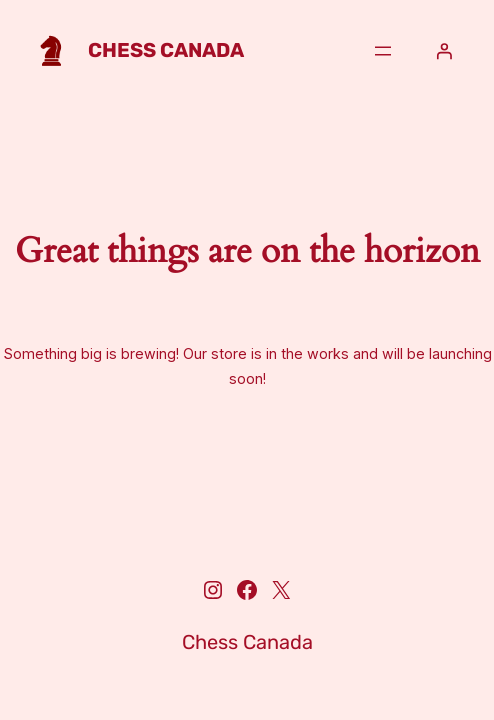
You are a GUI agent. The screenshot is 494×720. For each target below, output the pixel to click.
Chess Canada (166, 50)
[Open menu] (383, 51)
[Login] (444, 51)
